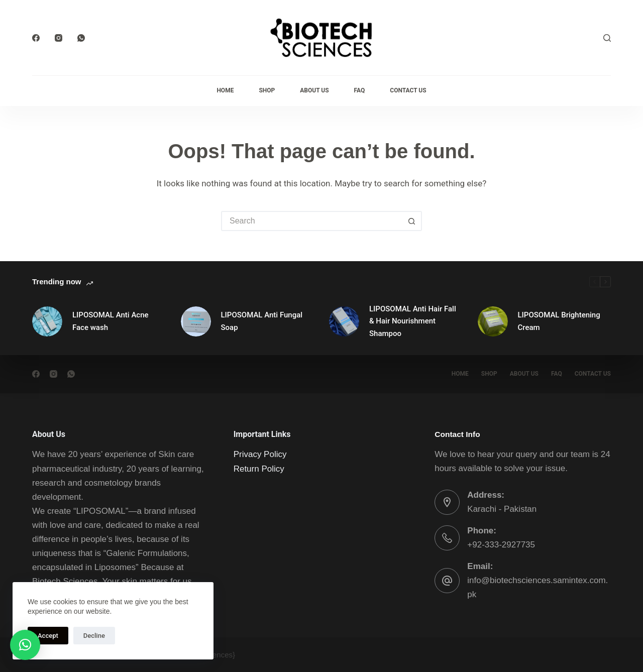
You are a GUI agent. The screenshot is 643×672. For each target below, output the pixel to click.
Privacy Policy (260, 454)
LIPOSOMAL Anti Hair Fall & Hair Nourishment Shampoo (413, 321)
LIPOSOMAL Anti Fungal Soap (262, 321)
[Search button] (412, 221)
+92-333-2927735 (501, 545)
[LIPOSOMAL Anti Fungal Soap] (196, 321)
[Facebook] (36, 38)
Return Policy (259, 469)
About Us (314, 90)
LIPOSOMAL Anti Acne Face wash (111, 321)
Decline (94, 636)
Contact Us (408, 90)
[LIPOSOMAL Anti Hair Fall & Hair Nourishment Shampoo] (344, 321)
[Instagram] (59, 38)
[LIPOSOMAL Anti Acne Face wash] (47, 321)
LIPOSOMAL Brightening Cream (559, 321)
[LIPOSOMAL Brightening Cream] (493, 321)
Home (225, 90)
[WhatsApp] (81, 38)
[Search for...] (311, 221)
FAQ (360, 90)
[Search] (607, 38)
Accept (48, 636)
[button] (25, 645)
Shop (267, 90)
